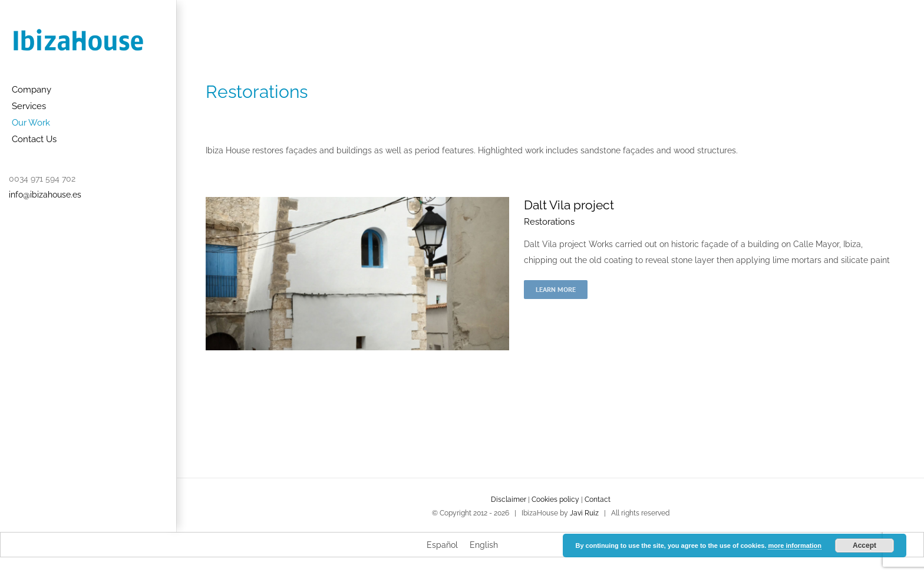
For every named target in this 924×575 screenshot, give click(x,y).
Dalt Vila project (569, 205)
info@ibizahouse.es (45, 195)
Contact (598, 500)
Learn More (556, 289)
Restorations (549, 222)
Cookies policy (555, 500)
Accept (864, 546)
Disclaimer (509, 500)
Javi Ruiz (584, 513)
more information (794, 546)
